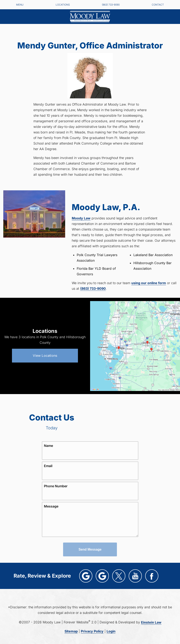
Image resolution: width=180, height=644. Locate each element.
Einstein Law (151, 622)
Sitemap (71, 631)
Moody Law (81, 218)
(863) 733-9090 (111, 5)
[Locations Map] (135, 346)
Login (111, 631)
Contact (158, 5)
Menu (20, 5)
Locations (63, 5)
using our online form (149, 283)
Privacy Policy (92, 631)
